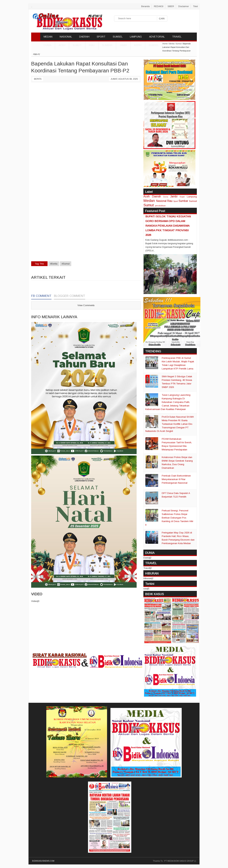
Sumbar (107, 45)
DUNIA (47, 45)
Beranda (145, 6)
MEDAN (48, 37)
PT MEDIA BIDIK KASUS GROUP (179, 861)
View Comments (86, 305)
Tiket (195, 6)
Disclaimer (184, 6)
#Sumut (66, 264)
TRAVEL (177, 37)
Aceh (62, 45)
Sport (176, 201)
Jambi (123, 45)
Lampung (192, 197)
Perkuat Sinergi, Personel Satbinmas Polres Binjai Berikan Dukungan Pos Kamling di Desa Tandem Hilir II (169, 518)
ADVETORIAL (157, 37)
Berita (38, 79)
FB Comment (41, 296)
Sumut (77, 45)
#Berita (54, 264)
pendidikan (160, 206)
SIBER (171, 6)
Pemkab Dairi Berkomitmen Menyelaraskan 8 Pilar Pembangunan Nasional (176, 479)
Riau (92, 45)
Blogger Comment (70, 296)
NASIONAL (66, 37)
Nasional (161, 201)
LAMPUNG (136, 37)
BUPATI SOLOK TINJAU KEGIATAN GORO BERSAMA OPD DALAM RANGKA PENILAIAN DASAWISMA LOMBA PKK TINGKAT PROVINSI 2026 (168, 226)
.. (32, 6)
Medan (149, 201)
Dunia (166, 197)
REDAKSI (159, 6)
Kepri (138, 45)
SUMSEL (118, 37)
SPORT (101, 37)
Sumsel (154, 45)
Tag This (39, 264)
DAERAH (84, 37)
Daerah (156, 196)
